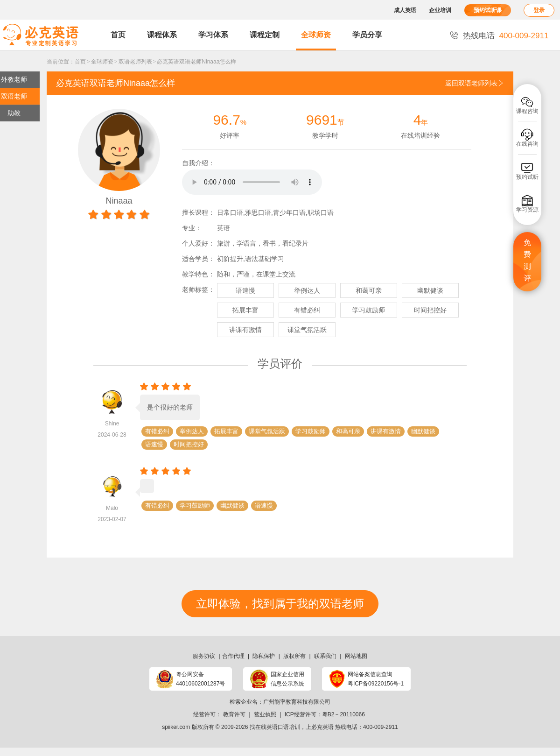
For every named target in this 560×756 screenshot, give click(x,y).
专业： (192, 228)
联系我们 (325, 656)
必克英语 (322, 727)
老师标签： (198, 290)
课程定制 (265, 35)
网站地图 (356, 656)
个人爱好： (198, 243)
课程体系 (162, 35)
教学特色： (198, 274)
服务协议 (204, 656)
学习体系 (213, 35)
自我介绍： (198, 163)
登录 (539, 10)
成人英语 (405, 10)
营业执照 (265, 714)
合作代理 (233, 656)
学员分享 (367, 35)
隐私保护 (264, 656)
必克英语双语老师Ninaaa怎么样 (196, 62)
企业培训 (440, 10)
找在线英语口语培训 (275, 727)
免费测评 (527, 261)
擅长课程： (198, 212)
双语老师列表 (135, 62)
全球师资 (316, 35)
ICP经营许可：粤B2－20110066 (325, 714)
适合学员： (198, 259)
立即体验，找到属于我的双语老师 (280, 604)
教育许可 (234, 714)
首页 (118, 35)
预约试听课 (488, 10)
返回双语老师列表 (475, 83)
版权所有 (294, 656)
